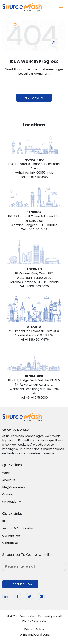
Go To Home (34, 98)
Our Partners (11, 536)
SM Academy (12, 502)
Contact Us (10, 543)
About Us (9, 480)
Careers (8, 494)
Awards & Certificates (18, 528)
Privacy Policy (34, 629)
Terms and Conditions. (34, 635)
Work (6, 473)
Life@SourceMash (15, 487)
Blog (5, 521)
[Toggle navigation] (61, 7)
